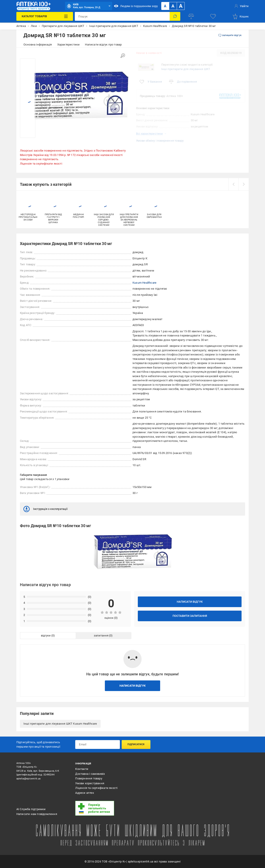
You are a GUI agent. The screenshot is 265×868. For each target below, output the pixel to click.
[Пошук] (175, 16)
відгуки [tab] (46, 635)
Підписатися (136, 744)
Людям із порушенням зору (136, 6)
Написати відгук (190, 602)
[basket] (240, 16)
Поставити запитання (190, 616)
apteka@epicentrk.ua (29, 779)
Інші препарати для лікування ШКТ (186, 69)
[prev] (233, 184)
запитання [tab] (101, 635)
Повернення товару (89, 778)
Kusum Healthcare (144, 283)
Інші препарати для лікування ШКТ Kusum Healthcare (60, 724)
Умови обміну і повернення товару (160, 141)
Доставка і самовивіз (90, 774)
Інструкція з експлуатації (45, 509)
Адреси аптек (84, 793)
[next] (244, 184)
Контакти (82, 769)
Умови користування (90, 783)
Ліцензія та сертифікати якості (41, 164)
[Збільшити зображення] (123, 56)
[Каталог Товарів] (45, 16)
